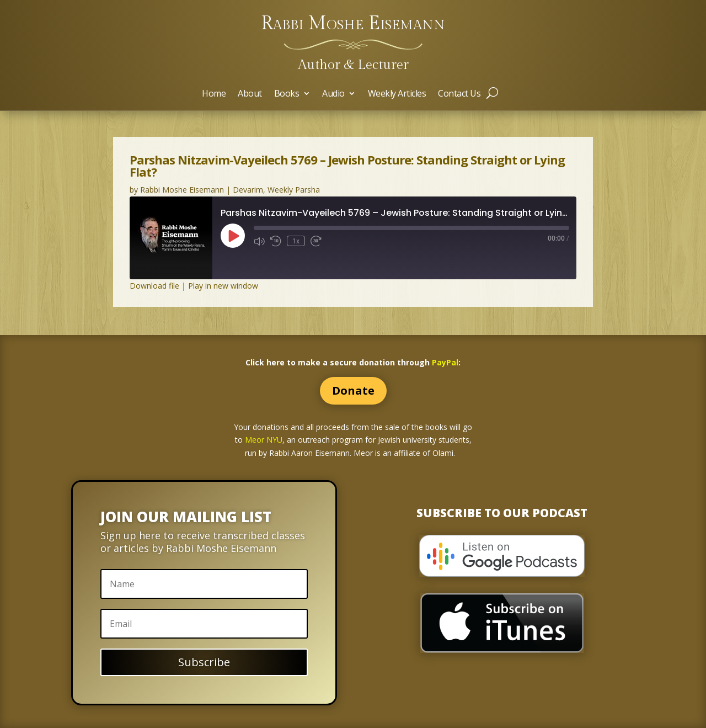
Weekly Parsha (294, 190)
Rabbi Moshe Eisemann (182, 190)
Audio (333, 94)
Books (287, 94)
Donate (353, 390)
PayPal (445, 362)
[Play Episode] (233, 236)
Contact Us (459, 94)
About (250, 94)
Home (214, 94)
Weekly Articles (397, 94)
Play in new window (223, 286)
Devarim (248, 190)
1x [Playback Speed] (296, 241)
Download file (154, 286)
